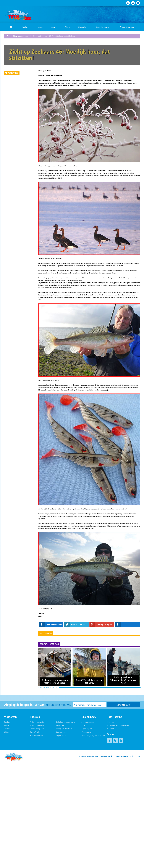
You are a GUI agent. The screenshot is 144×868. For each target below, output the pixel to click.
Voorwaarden (105, 756)
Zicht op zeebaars (21, 36)
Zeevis (54, 27)
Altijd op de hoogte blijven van (38, 705)
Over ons (111, 722)
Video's (84, 725)
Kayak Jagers (87, 729)
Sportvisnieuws (103, 27)
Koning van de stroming (65, 729)
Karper (40, 27)
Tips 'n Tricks (35, 732)
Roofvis (25, 27)
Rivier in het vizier (37, 722)
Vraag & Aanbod (127, 27)
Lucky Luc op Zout (37, 729)
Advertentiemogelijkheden (118, 725)
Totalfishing (93, 756)
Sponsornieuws (87, 722)
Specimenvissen (36, 736)
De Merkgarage (126, 756)
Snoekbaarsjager (62, 732)
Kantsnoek (60, 725)
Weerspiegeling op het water (93, 736)
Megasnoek (86, 732)
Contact (111, 729)
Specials (82, 27)
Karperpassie (61, 736)
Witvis (67, 27)
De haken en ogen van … (65, 722)
